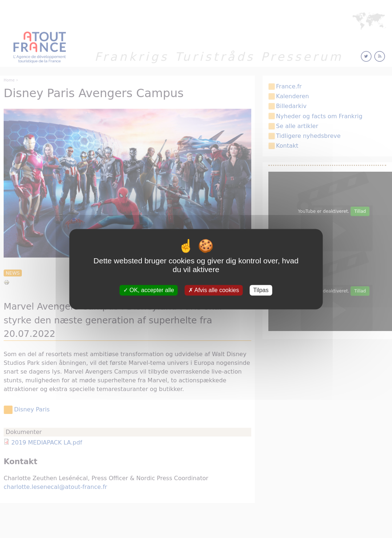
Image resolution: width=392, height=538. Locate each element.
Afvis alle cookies (214, 290)
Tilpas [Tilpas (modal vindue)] (261, 290)
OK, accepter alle (149, 290)
